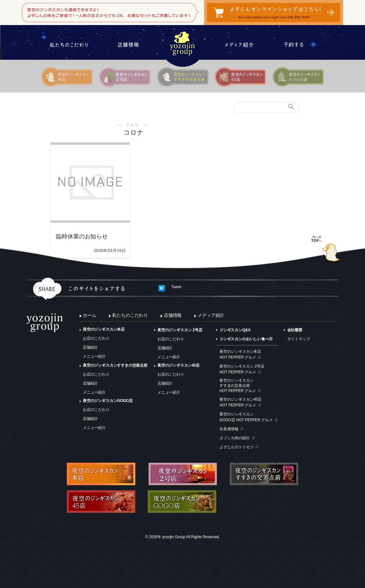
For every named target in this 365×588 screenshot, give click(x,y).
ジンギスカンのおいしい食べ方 (246, 339)
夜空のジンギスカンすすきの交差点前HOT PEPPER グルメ (238, 385)
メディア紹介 (211, 315)
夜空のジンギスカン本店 (104, 329)
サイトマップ (299, 339)
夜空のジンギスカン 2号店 (180, 330)
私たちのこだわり (130, 315)
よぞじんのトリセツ (236, 447)
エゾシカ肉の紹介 (235, 438)
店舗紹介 (90, 347)
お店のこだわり (96, 338)
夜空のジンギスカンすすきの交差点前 (115, 365)
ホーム (89, 315)
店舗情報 (173, 315)
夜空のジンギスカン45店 (178, 365)
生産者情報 (229, 429)
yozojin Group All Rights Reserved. (191, 537)
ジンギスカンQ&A (235, 330)
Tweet (176, 287)
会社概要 (295, 330)
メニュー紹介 (94, 356)
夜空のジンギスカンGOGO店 (108, 401)
